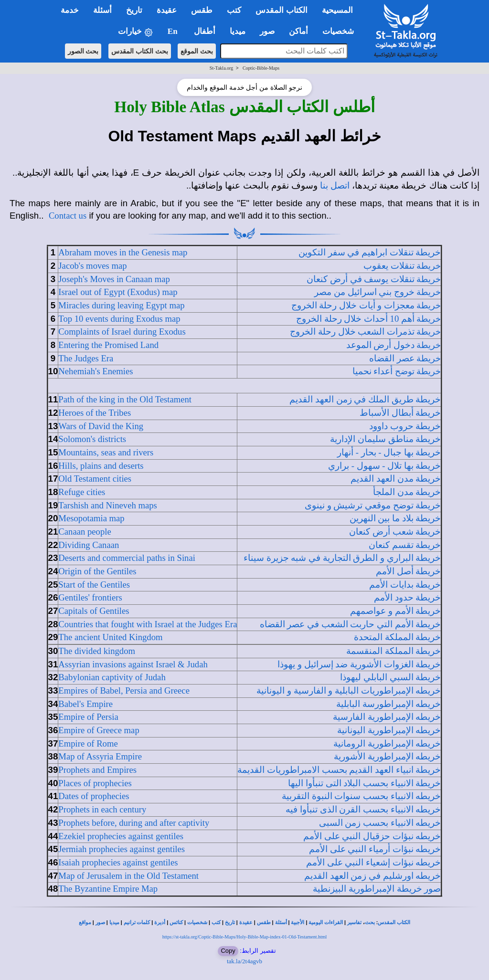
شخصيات (197, 922)
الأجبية (298, 922)
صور (100, 922)
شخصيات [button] (341, 31)
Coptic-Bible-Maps (261, 68)
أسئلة (281, 922)
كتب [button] (234, 10)
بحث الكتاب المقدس (140, 51)
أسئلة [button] (102, 10)
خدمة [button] (70, 10)
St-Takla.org (221, 68)
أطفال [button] (205, 31)
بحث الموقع (197, 51)
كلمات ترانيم (137, 922)
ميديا (114, 922)
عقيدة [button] (167, 10)
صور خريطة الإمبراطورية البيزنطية (377, 889)
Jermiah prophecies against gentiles (122, 849)
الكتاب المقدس (394, 922)
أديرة (160, 922)
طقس (264, 922)
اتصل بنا (335, 185)
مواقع (85, 922)
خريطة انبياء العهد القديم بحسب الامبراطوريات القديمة (339, 770)
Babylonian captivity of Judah (112, 677)
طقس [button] (202, 10)
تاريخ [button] (134, 10)
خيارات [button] (136, 32)
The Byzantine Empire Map (108, 889)
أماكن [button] (298, 31)
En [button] (174, 31)
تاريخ (230, 922)
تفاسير (354, 922)
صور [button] (267, 31)
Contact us (68, 216)
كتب (216, 922)
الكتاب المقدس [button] (281, 10)
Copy (228, 951)
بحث (370, 922)
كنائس (176, 922)
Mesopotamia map (91, 518)
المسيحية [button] (337, 10)
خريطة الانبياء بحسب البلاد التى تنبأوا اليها (364, 783)
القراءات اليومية (326, 922)
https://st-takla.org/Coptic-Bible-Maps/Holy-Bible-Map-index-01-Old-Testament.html (245, 937)
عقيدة (246, 922)
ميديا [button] (238, 31)
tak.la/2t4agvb (244, 961)
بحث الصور (83, 51)
